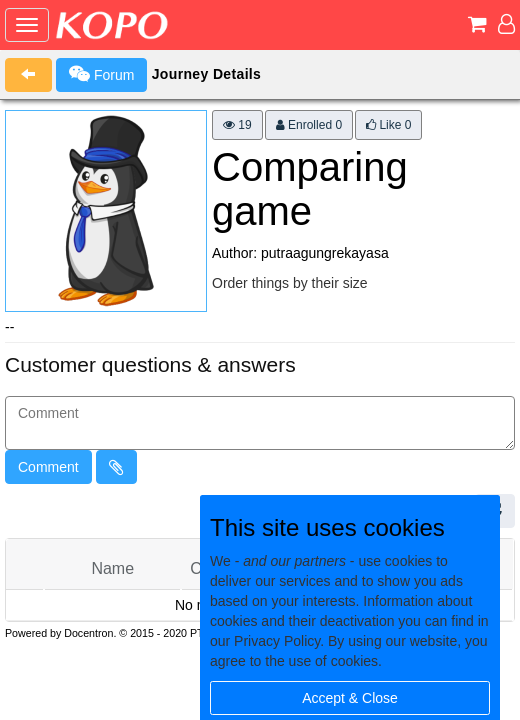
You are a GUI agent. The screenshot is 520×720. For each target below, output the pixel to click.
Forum (101, 74)
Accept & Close (350, 698)
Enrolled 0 (309, 125)
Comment (48, 467)
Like (388, 125)
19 (237, 125)
